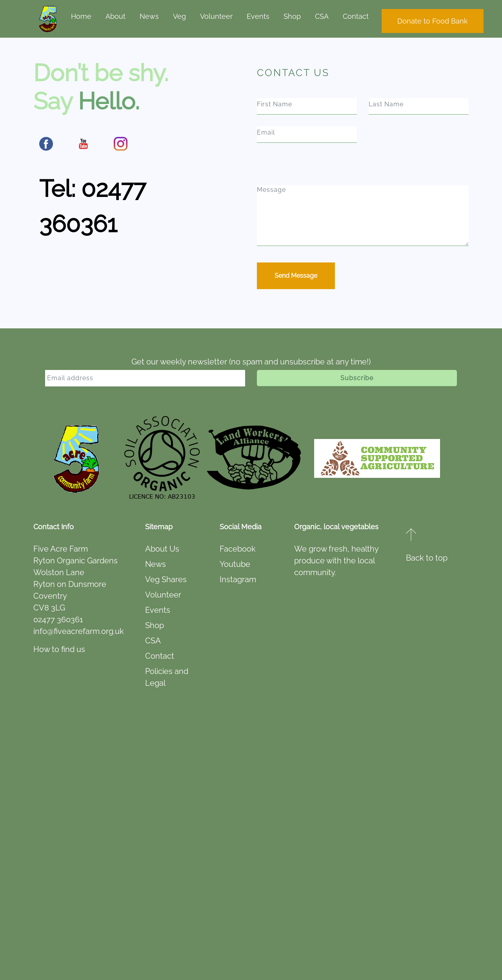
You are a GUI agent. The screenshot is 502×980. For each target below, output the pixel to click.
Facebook (238, 549)
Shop (292, 16)
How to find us (59, 649)
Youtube (235, 564)
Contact (356, 16)
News (149, 16)
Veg (179, 16)
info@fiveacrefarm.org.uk (79, 631)
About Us (162, 549)
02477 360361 (58, 619)
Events (258, 16)
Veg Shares (166, 579)
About (115, 16)
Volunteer (216, 16)
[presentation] (311, 170)
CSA (322, 16)
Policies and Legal (167, 677)
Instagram (238, 579)
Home (81, 16)
